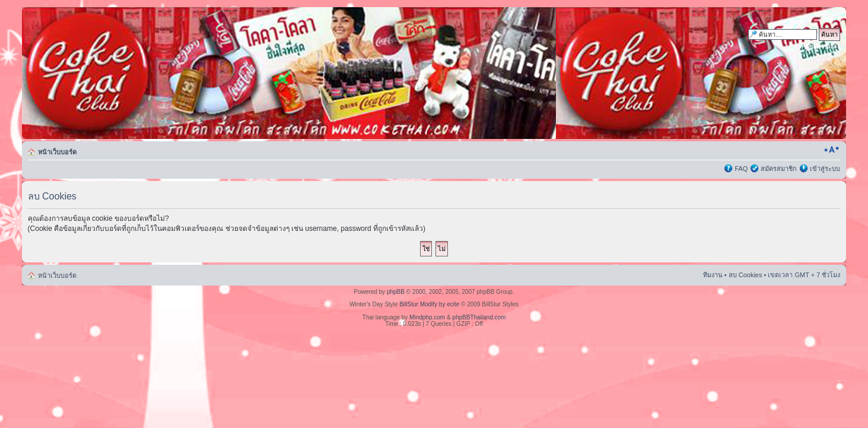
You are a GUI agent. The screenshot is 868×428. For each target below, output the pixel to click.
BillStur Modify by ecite (429, 304)
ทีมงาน (713, 275)
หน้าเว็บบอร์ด (57, 152)
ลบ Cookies (745, 275)
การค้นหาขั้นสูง (818, 46)
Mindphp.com (427, 317)
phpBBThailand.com (479, 317)
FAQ (741, 169)
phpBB (396, 292)
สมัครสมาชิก (779, 169)
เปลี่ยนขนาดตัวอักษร (832, 150)
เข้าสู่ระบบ (825, 169)
